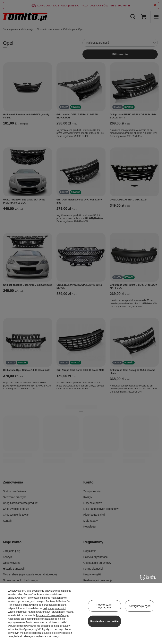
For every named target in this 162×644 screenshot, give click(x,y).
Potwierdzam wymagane (104, 606)
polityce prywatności (54, 608)
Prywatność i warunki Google (52, 615)
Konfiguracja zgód (140, 606)
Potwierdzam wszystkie (104, 621)
